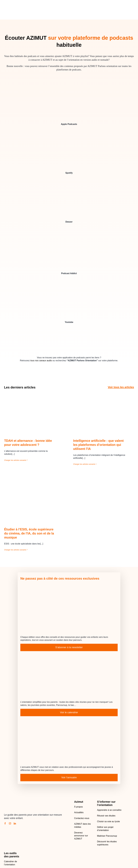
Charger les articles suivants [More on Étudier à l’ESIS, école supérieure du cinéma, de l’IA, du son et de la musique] (15, 550)
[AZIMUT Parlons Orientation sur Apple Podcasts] (69, 105)
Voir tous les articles (121, 387)
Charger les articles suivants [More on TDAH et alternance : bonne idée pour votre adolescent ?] (15, 460)
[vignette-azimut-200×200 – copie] (69, 330)
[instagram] (10, 823)
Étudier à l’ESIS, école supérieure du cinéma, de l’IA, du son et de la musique (29, 533)
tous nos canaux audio (41, 361)
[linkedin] (15, 823)
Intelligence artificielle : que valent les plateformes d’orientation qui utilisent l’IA (98, 445)
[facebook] (5, 823)
